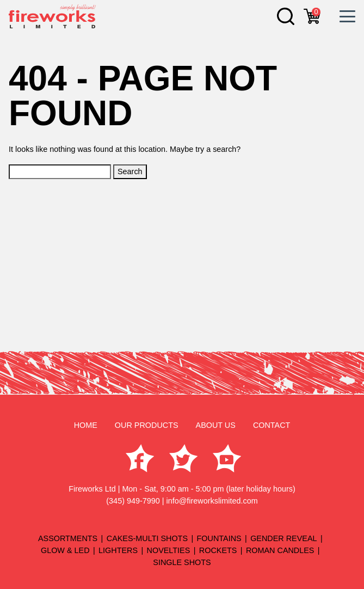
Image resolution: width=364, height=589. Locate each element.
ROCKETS (218, 550)
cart (316, 12)
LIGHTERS (118, 550)
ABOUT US (216, 425)
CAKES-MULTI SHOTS (147, 538)
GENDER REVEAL (283, 538)
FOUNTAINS (219, 538)
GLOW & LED (65, 550)
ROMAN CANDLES (280, 550)
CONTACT (272, 425)
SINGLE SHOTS (182, 562)
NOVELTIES (169, 550)
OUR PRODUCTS (147, 425)
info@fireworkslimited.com (212, 501)
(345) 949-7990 (133, 501)
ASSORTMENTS (68, 538)
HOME (86, 425)
